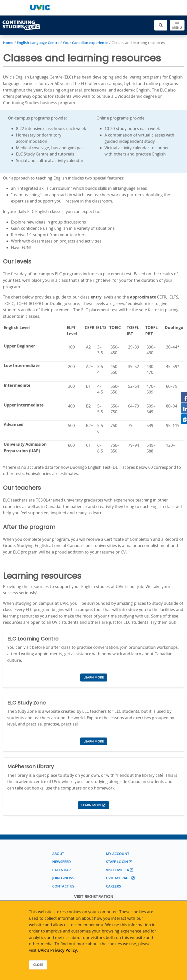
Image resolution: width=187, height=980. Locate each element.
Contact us (63, 886)
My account (118, 854)
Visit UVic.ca (117, 870)
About (58, 854)
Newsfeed (61, 862)
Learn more (94, 677)
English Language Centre (38, 43)
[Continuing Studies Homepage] (21, 25)
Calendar (61, 870)
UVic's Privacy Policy (57, 950)
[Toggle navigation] (177, 25)
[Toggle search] (161, 25)
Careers (114, 886)
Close (38, 965)
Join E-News (63, 878)
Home (8, 43)
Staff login (117, 862)
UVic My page (118, 878)
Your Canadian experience (85, 43)
